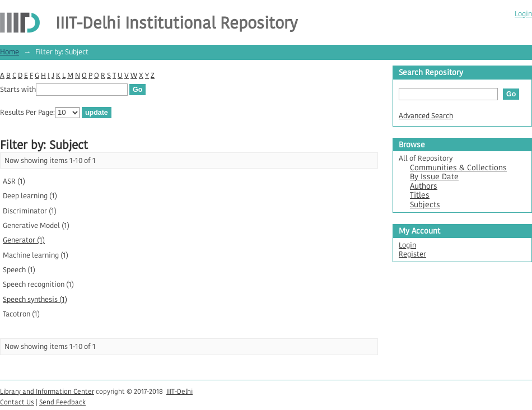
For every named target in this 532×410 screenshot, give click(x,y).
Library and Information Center (47, 391)
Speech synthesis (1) (35, 299)
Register (412, 254)
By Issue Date (434, 177)
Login (523, 14)
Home (10, 52)
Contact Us (17, 402)
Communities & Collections (458, 168)
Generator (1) (24, 240)
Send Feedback (62, 402)
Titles (420, 195)
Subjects (425, 205)
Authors (424, 186)
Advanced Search (426, 116)
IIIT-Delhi (179, 391)
